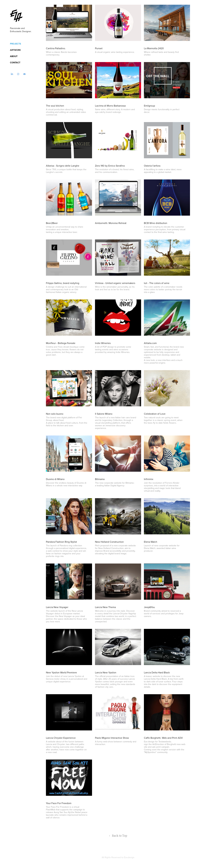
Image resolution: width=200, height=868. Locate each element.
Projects (15, 44)
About (14, 56)
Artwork (15, 50)
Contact (15, 63)
